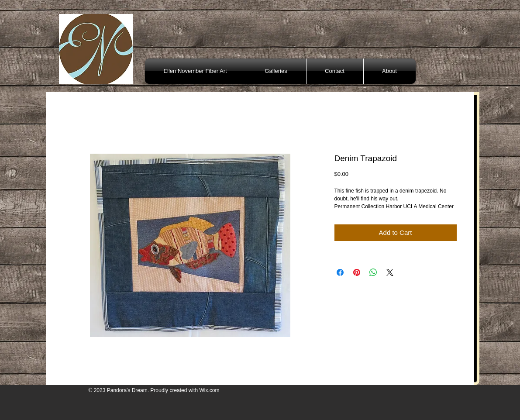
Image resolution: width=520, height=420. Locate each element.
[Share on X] (390, 272)
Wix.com (209, 390)
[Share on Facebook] (340, 272)
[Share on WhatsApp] (373, 272)
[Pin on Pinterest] (357, 272)
